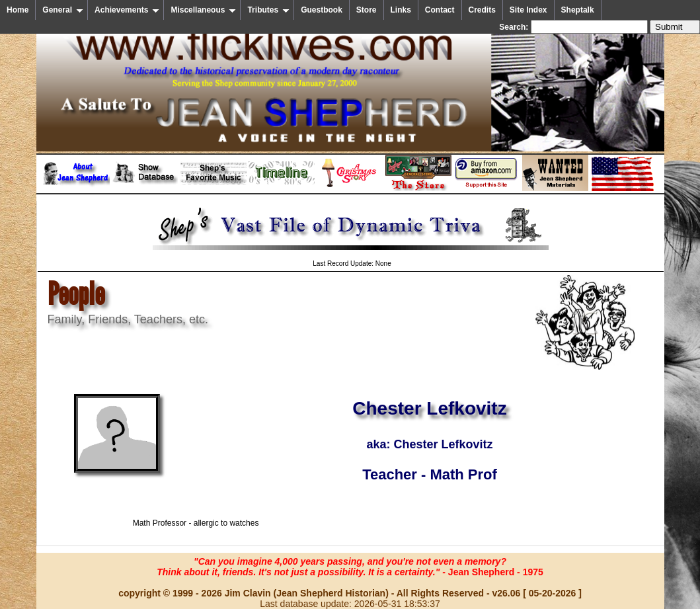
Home (18, 10)
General (63, 10)
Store (367, 10)
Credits (482, 10)
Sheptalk (578, 10)
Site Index (528, 10)
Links (401, 10)
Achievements (127, 10)
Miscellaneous (203, 10)
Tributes (268, 10)
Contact (440, 10)
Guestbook (322, 10)
